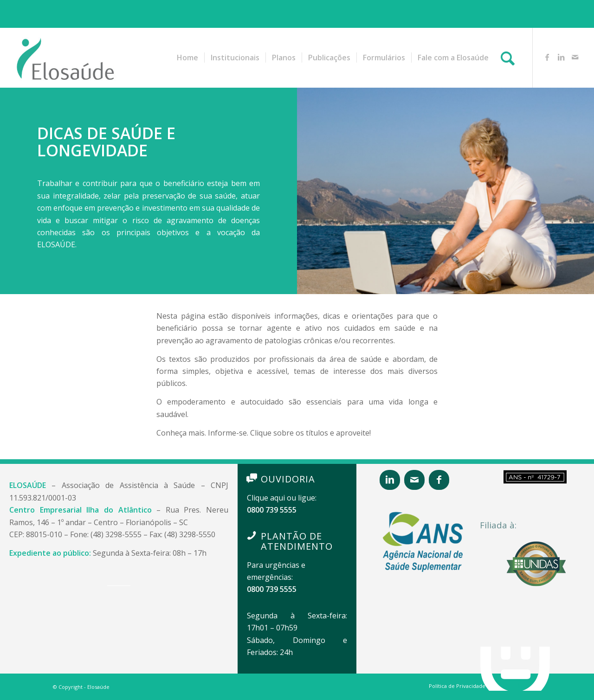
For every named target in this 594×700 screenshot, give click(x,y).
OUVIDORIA (288, 479)
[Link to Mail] (575, 57)
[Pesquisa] (508, 58)
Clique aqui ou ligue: (282, 498)
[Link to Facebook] (547, 57)
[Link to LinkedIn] (561, 57)
